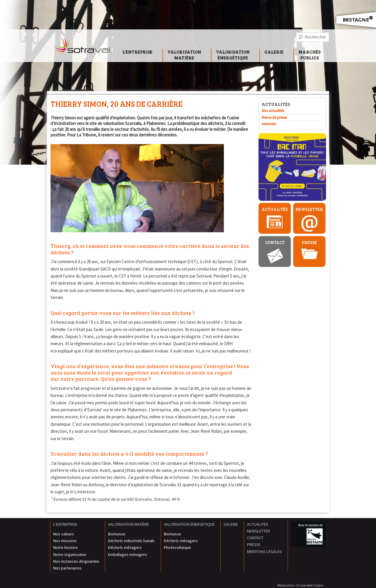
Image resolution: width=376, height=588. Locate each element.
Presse (309, 242)
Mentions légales (265, 552)
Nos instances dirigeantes (76, 561)
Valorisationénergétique (233, 55)
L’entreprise (137, 52)
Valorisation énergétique (189, 524)
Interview (269, 124)
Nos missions (65, 541)
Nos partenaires (67, 568)
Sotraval (82, 47)
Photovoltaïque (177, 547)
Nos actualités (273, 111)
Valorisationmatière (184, 55)
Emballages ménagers (128, 554)
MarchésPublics (309, 55)
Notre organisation (70, 554)
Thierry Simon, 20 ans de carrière (116, 104)
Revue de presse (274, 117)
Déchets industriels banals (131, 541)
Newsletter (309, 209)
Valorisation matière (129, 524)
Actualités (275, 209)
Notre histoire (66, 547)
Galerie (274, 52)
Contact (275, 242)
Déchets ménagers (125, 547)
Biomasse (117, 534)
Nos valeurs (64, 534)
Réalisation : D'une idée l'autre (300, 585)
